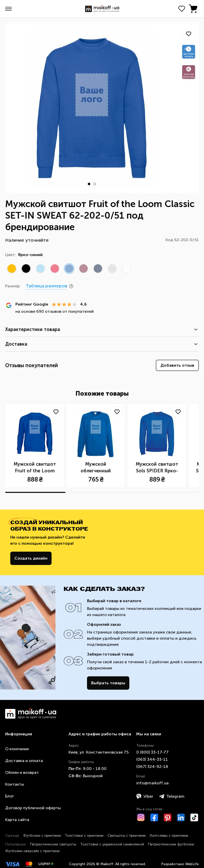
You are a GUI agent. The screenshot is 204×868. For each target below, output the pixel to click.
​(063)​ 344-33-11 (152, 759)
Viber (145, 796)
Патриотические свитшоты (53, 844)
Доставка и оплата (24, 761)
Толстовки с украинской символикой (112, 844)
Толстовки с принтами (84, 836)
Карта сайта (17, 820)
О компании (17, 749)
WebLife (192, 864)
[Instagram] (141, 817)
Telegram (172, 796)
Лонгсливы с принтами (169, 836)
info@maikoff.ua (152, 783)
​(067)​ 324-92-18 (152, 767)
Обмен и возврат (22, 772)
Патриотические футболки (171, 844)
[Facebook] (154, 817)
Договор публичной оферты (33, 808)
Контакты (15, 784)
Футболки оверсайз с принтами (32, 851)
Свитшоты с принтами (127, 836)
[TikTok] (194, 817)
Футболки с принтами (42, 836)
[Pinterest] (168, 817)
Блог (9, 796)
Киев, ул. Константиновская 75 (99, 752)
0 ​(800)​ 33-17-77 (152, 752)
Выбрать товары (108, 683)
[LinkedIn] (181, 817)
